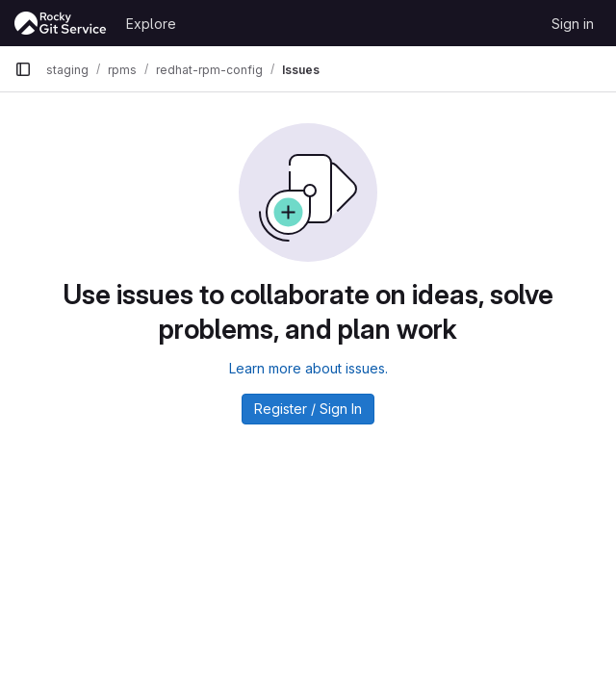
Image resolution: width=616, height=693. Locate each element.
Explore (151, 24)
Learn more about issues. (308, 368)
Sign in (573, 24)
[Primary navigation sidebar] (23, 69)
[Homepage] (61, 23)
